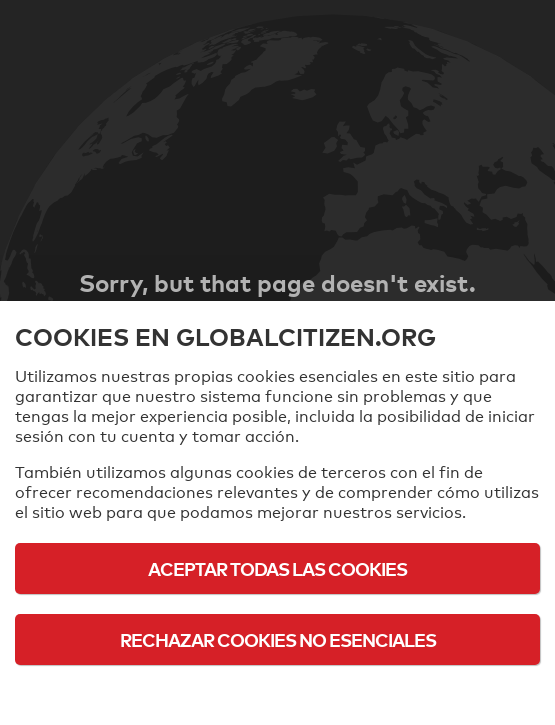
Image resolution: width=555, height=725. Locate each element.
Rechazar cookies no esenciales (278, 639)
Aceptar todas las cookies (277, 568)
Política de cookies (277, 694)
